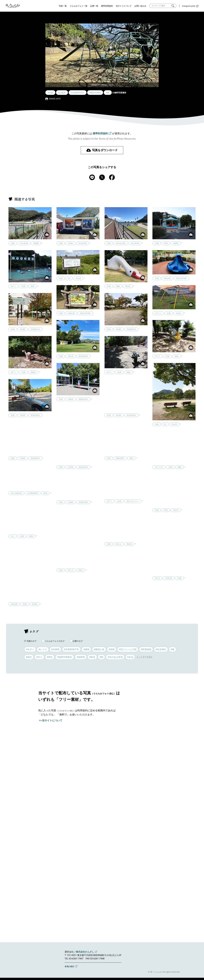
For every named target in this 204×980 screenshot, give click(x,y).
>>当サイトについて (51, 720)
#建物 (86, 649)
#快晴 (112, 649)
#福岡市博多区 (65, 657)
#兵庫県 (55, 649)
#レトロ (43, 649)
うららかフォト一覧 (78, 6)
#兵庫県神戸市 (71, 649)
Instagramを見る (189, 6)
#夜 (172, 649)
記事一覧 (94, 6)
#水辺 (130, 657)
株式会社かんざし (85, 952)
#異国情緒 (146, 649)
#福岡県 (81, 657)
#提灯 (29, 657)
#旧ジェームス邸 (128, 649)
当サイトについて (124, 6)
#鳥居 (92, 657)
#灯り (39, 657)
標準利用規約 (107, 6)
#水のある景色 (115, 657)
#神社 (50, 657)
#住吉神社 (161, 649)
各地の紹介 (70, 966)
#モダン (30, 649)
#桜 (101, 657)
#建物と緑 (99, 649)
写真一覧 (63, 6)
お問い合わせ (140, 6)
